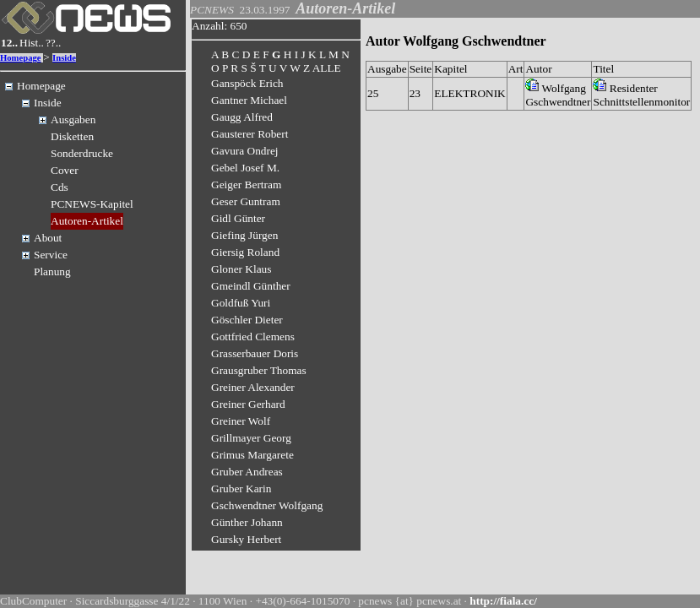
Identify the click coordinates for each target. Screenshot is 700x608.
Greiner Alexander (253, 387)
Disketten (72, 136)
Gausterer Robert (250, 134)
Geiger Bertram (246, 185)
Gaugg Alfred (242, 117)
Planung (52, 271)
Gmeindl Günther (251, 286)
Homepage (21, 58)
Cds (60, 187)
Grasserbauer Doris (255, 353)
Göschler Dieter (247, 320)
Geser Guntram (246, 201)
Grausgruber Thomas (259, 370)
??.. (54, 43)
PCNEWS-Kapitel (92, 204)
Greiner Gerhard (248, 404)
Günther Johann (247, 522)
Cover (65, 170)
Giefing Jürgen (244, 235)
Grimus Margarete (252, 455)
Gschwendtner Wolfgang (267, 505)
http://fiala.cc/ (503, 601)
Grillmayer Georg (251, 438)
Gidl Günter (238, 218)
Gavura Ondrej (245, 151)
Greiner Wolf (241, 421)
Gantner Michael (249, 100)
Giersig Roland (245, 252)
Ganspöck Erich (247, 83)
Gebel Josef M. (245, 168)
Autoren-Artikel (87, 221)
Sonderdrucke (82, 153)
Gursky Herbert (246, 539)
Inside (64, 58)
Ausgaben (73, 119)
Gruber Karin (241, 489)
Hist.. (32, 43)
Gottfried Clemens (253, 337)
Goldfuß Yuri (241, 303)
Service (51, 255)
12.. (9, 43)
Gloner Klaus (241, 269)
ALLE (327, 68)
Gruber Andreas (247, 472)
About (48, 238)
